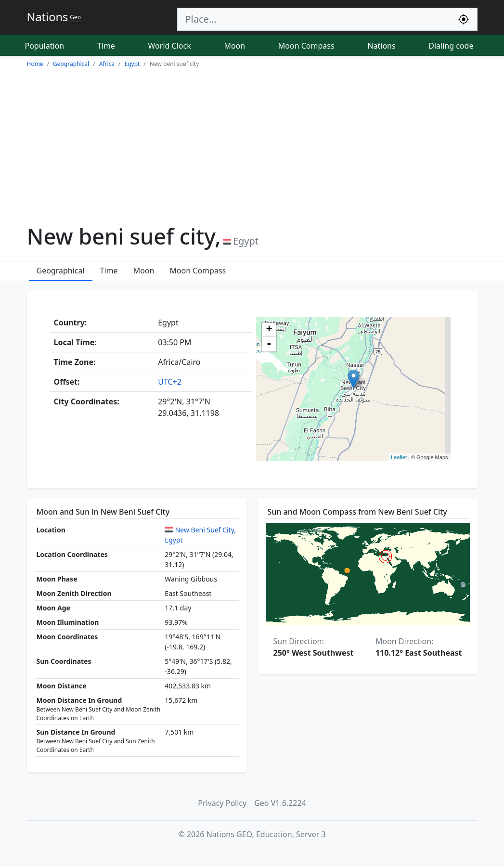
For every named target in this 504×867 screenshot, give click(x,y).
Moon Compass (306, 46)
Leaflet (399, 457)
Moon (234, 46)
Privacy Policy (222, 803)
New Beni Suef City (205, 530)
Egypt (174, 540)
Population (45, 46)
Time (106, 46)
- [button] (269, 344)
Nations (381, 46)
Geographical (61, 271)
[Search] (314, 19)
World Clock (170, 46)
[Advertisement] (252, 143)
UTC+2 (170, 382)
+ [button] (269, 330)
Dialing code (451, 46)
